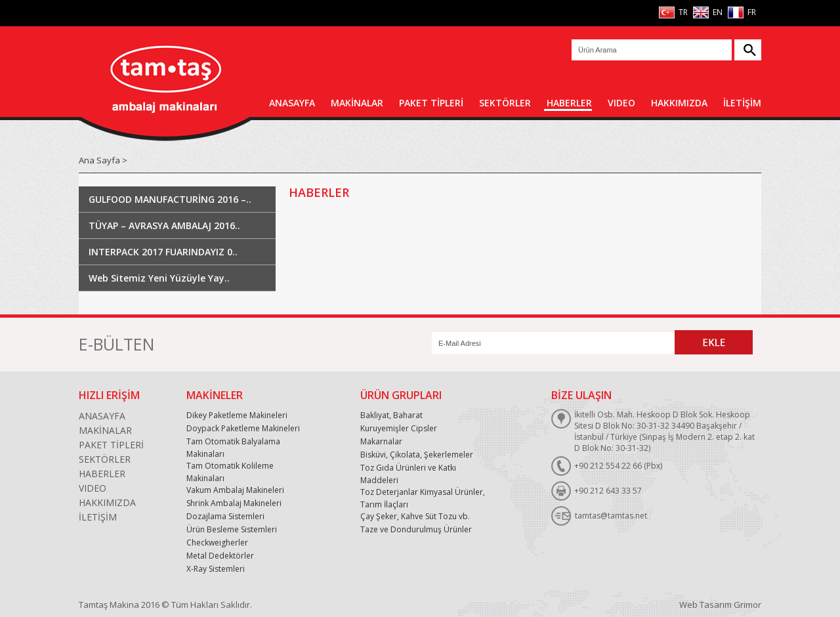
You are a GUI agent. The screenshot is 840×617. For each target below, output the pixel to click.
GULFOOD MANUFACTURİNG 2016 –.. (170, 199)
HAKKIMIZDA (679, 103)
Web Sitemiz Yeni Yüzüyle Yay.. (159, 278)
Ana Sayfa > (103, 160)
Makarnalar (381, 441)
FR (751, 12)
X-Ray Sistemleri (216, 569)
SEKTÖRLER (505, 103)
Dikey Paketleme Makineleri (237, 415)
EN (717, 12)
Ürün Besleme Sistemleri (232, 529)
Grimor (747, 605)
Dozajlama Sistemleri (225, 516)
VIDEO (621, 103)
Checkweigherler (217, 543)
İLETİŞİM (742, 103)
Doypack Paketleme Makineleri (243, 428)
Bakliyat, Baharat (391, 415)
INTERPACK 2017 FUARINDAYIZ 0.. (163, 252)
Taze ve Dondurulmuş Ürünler (416, 529)
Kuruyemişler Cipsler (399, 428)
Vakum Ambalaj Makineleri (235, 490)
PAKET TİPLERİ (431, 103)
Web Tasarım (705, 605)
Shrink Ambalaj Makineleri (234, 503)
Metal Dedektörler (220, 556)
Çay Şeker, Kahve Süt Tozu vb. (415, 516)
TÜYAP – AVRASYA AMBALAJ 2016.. (164, 225)
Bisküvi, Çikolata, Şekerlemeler (417, 455)
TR (682, 12)
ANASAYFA (292, 103)
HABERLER (569, 103)
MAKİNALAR (357, 103)
